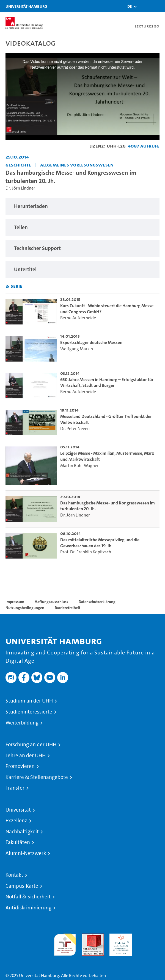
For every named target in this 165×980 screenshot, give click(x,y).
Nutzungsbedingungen (25, 608)
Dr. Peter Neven (75, 428)
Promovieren (20, 766)
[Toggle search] (144, 6)
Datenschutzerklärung (97, 602)
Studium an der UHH (29, 701)
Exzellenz (16, 821)
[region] (82, 206)
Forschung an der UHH (31, 745)
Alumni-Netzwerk (26, 853)
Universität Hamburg (26, 6)
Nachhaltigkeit (22, 832)
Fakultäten (18, 842)
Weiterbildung (22, 723)
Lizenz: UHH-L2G (108, 146)
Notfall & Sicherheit (28, 897)
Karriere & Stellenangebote (37, 777)
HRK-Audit (119, 937)
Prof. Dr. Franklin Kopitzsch (86, 552)
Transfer (15, 788)
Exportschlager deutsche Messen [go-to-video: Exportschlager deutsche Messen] (91, 342)
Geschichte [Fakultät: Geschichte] (18, 165)
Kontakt (14, 875)
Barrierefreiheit (68, 608)
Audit (87, 937)
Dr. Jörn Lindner (20, 188)
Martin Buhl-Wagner (79, 466)
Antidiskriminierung (28, 908)
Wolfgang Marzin (77, 349)
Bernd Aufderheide (78, 318)
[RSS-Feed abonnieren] (8, 286)
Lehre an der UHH (26, 756)
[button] (130, 6)
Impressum (15, 602)
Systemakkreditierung (148, 937)
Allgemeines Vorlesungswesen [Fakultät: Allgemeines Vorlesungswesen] (77, 165)
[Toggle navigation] (158, 6)
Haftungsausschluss (51, 602)
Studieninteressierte (29, 712)
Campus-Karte (22, 886)
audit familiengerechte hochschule (65, 943)
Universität (18, 810)
